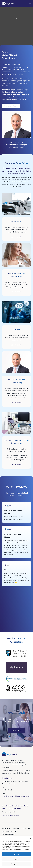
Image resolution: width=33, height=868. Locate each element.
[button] (30, 838)
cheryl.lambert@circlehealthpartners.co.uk (16, 796)
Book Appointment (11, 106)
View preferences (16, 864)
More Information (17, 237)
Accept (16, 854)
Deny (16, 859)
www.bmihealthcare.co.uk (10, 816)
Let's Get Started (17, 731)
